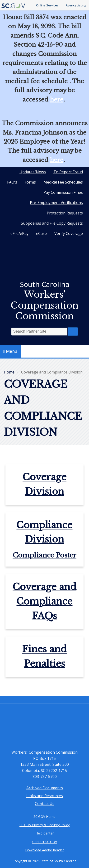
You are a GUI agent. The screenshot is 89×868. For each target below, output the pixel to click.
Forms (30, 182)
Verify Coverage (69, 233)
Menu (10, 351)
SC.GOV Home (44, 817)
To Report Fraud (68, 172)
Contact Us (45, 804)
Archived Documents (45, 788)
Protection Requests (65, 213)
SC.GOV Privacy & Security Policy (44, 825)
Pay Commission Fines (63, 192)
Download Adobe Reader (44, 850)
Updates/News (33, 172)
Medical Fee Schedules (63, 182)
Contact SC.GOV (45, 842)
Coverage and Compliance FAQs (44, 601)
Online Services (47, 5)
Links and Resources (45, 796)
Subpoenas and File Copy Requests (52, 223)
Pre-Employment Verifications (56, 203)
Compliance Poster (44, 555)
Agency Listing (76, 5)
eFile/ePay (19, 233)
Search (73, 332)
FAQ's (12, 182)
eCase (41, 233)
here (57, 99)
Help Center (45, 833)
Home (9, 372)
